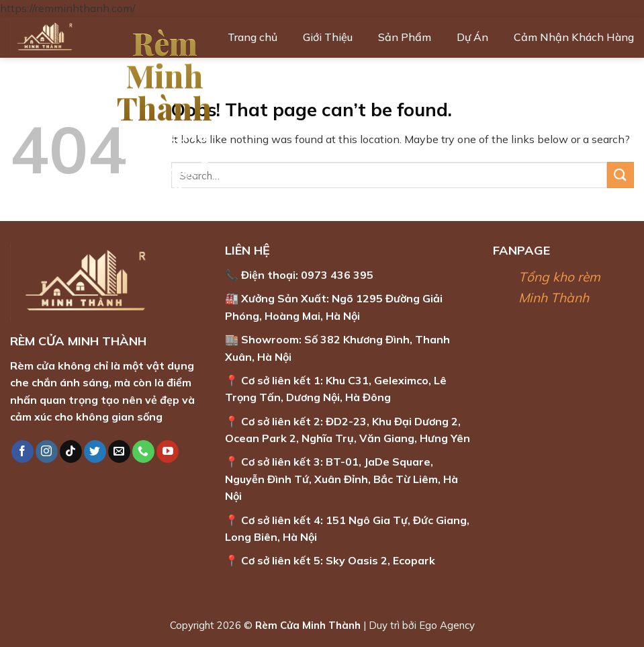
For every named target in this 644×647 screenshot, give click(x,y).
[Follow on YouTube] (168, 451)
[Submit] (620, 175)
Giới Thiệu (328, 37)
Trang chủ (252, 37)
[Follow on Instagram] (47, 451)
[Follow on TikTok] (71, 451)
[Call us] (143, 451)
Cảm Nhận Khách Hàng (574, 37)
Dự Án (472, 37)
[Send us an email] (119, 451)
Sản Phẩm (405, 37)
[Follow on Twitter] (95, 451)
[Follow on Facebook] (22, 451)
